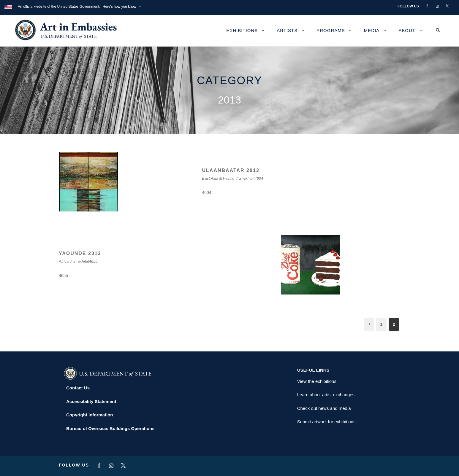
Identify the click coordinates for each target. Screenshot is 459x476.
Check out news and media (324, 408)
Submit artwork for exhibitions (326, 422)
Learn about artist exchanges (326, 395)
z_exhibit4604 (251, 178)
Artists (287, 30)
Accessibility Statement (91, 401)
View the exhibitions (317, 381)
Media (372, 30)
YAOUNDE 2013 (80, 253)
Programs (331, 30)
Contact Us (78, 388)
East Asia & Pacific (218, 178)
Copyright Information (90, 415)
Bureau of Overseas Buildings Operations (110, 428)
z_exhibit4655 (86, 261)
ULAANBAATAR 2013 (231, 170)
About (407, 30)
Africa (64, 261)
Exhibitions (242, 30)
